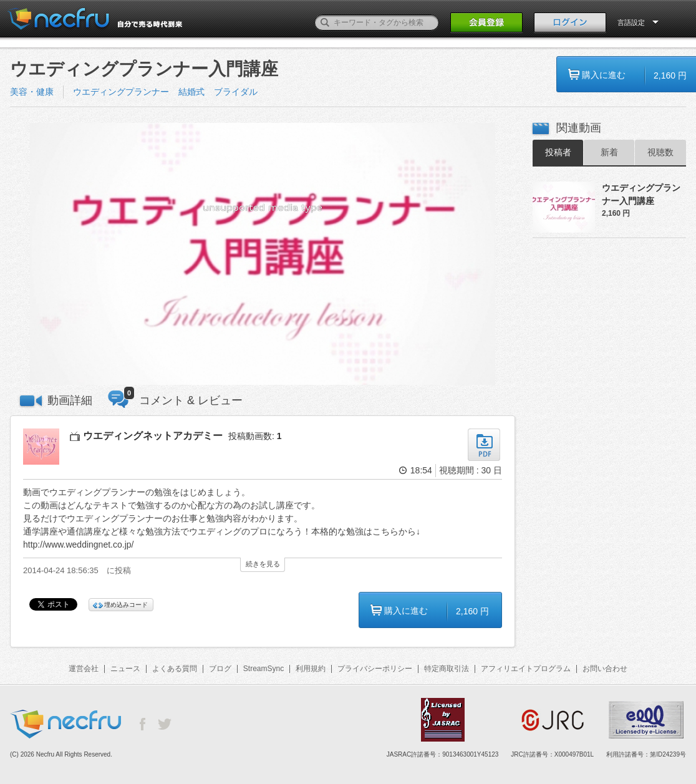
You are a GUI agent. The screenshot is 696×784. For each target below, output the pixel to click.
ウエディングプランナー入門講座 (641, 194)
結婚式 (191, 92)
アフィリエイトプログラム (526, 669)
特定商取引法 (447, 669)
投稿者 (558, 152)
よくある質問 (175, 669)
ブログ (220, 669)
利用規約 (311, 669)
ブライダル (236, 92)
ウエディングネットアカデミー (153, 436)
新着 (609, 152)
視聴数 (660, 152)
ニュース (125, 669)
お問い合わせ (605, 669)
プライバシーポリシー (375, 669)
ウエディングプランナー (121, 92)
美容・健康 (32, 92)
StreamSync (263, 669)
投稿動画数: (255, 436)
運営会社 (84, 669)
